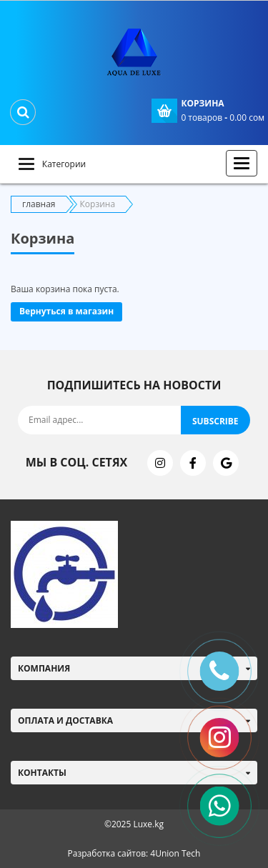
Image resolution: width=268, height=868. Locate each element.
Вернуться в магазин (66, 311)
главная (39, 204)
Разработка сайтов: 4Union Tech (134, 853)
